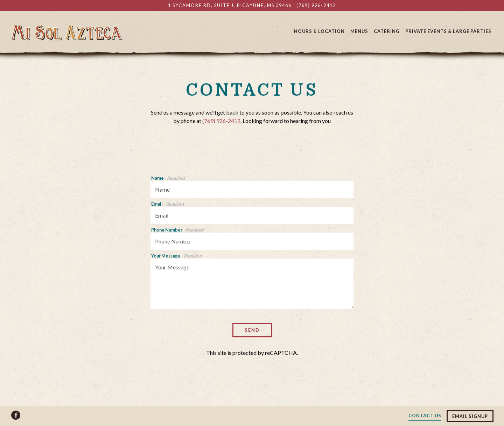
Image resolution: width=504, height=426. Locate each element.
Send (252, 330)
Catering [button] (387, 31)
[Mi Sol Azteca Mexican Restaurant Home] (66, 32)
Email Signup (470, 416)
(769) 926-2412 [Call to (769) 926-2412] (316, 5)
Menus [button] (359, 31)
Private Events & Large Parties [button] (448, 31)
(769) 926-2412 (221, 121)
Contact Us (425, 415)
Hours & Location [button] (319, 31)
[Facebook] (16, 415)
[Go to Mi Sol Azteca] (230, 5)
